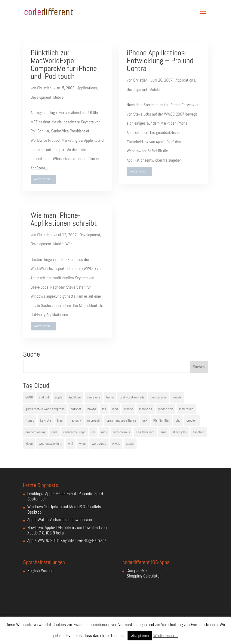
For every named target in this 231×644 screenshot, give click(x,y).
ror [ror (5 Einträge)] (93, 432)
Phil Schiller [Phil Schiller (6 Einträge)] (162, 420)
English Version (40, 570)
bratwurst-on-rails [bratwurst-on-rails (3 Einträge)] (132, 397)
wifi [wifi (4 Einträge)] (71, 444)
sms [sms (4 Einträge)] (164, 432)
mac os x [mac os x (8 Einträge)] (75, 420)
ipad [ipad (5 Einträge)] (115, 409)
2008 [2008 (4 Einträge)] (29, 397)
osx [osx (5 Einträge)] (145, 420)
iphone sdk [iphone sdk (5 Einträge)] (166, 409)
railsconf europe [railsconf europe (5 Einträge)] (74, 432)
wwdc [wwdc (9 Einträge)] (116, 444)
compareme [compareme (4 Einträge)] (159, 397)
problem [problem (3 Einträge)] (192, 420)
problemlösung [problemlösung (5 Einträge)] (35, 432)
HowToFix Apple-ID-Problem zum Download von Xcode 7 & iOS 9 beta (67, 530)
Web (69, 244)
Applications (87, 88)
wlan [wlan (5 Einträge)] (82, 444)
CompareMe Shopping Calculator (144, 573)
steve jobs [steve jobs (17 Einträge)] (180, 432)
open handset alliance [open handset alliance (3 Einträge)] (121, 420)
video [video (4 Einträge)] (29, 444)
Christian (44, 88)
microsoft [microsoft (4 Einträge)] (94, 420)
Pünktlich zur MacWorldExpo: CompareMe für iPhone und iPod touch (64, 65)
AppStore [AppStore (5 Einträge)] (74, 397)
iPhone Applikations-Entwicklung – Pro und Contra (160, 61)
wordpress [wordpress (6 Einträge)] (99, 444)
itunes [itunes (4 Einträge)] (30, 420)
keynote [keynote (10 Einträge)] (46, 420)
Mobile (58, 97)
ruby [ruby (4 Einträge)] (104, 432)
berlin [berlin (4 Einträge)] (110, 397)
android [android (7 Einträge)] (44, 397)
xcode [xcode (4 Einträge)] (130, 444)
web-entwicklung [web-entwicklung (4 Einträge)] (51, 444)
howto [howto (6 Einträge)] (92, 409)
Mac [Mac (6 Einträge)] (60, 420)
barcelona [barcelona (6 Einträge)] (94, 397)
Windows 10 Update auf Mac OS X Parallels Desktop (64, 509)
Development (41, 97)
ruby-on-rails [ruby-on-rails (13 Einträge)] (122, 432)
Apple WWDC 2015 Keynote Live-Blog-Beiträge (67, 540)
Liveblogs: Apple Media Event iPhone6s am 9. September (66, 496)
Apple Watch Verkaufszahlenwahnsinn (60, 520)
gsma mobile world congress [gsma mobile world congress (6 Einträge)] (45, 409)
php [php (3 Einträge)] (178, 420)
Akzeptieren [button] (140, 636)
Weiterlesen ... (43, 179)
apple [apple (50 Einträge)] (59, 397)
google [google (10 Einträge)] (177, 397)
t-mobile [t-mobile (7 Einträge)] (199, 432)
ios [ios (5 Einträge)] (104, 409)
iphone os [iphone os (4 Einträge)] (146, 409)
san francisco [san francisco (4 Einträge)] (145, 432)
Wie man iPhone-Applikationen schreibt (64, 219)
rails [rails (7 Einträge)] (54, 432)
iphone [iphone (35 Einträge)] (128, 409)
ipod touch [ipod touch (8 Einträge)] (186, 409)
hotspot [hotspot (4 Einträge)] (76, 409)
